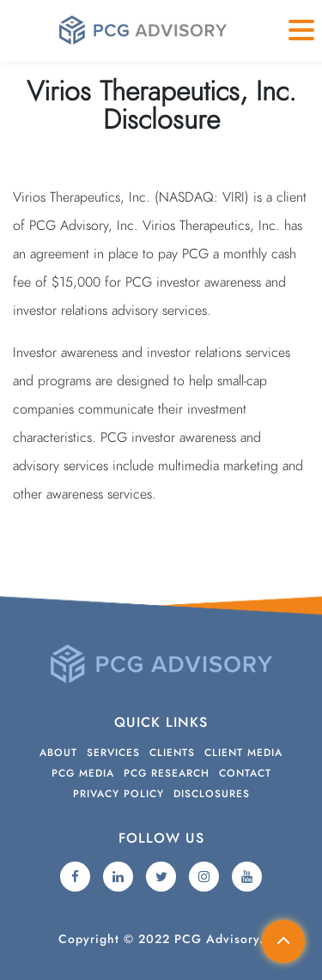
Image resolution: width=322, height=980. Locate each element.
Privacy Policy (118, 794)
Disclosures (212, 794)
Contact (245, 773)
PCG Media (83, 773)
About (58, 753)
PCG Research (167, 773)
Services (113, 753)
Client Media (243, 753)
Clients (172, 753)
